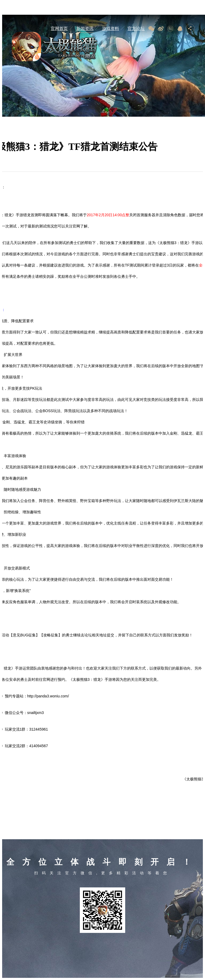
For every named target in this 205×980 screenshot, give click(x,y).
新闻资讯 (85, 29)
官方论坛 (136, 29)
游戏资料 (111, 29)
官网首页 (59, 29)
